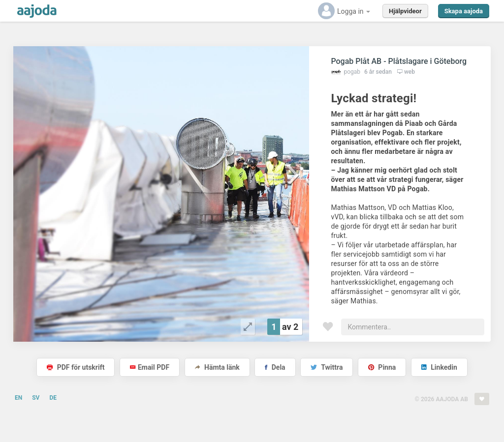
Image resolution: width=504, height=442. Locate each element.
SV (36, 398)
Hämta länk (217, 367)
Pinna (382, 367)
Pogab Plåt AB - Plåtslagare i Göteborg (399, 61)
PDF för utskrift (76, 367)
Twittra (327, 367)
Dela (275, 367)
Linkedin (439, 367)
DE (53, 398)
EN (18, 398)
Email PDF (150, 367)
